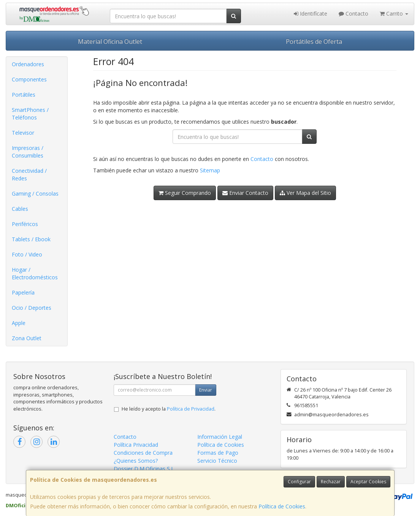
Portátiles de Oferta (314, 41)
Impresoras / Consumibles (28, 152)
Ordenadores (28, 64)
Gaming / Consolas (35, 193)
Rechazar (331, 482)
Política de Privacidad (191, 409)
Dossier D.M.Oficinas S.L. (144, 469)
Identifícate (311, 14)
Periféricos (25, 224)
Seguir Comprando (185, 193)
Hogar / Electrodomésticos (35, 273)
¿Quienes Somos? (136, 461)
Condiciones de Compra (143, 453)
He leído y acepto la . (169, 409)
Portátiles (24, 95)
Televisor (23, 133)
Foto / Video (27, 254)
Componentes (29, 79)
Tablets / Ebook (31, 239)
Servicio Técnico (217, 461)
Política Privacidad (136, 445)
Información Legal (220, 437)
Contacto (353, 14)
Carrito (394, 14)
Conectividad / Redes (29, 174)
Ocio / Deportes (32, 308)
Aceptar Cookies (368, 482)
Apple (19, 323)
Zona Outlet (27, 338)
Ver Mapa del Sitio (305, 193)
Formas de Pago (218, 453)
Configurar (299, 482)
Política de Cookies (282, 506)
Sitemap (210, 170)
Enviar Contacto (245, 193)
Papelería (23, 292)
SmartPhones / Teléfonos (30, 114)
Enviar (206, 390)
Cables (20, 209)
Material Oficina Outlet (110, 41)
